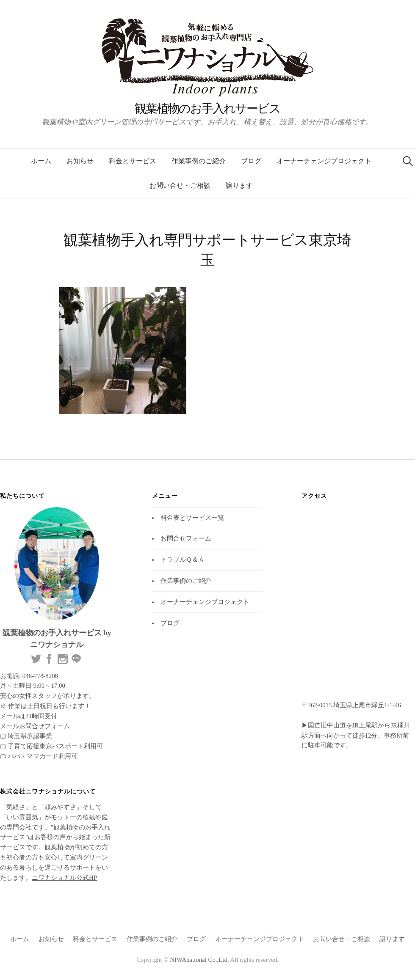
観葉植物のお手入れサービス (207, 108)
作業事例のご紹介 (199, 161)
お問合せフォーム (186, 538)
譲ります (239, 185)
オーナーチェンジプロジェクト (324, 161)
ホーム (41, 161)
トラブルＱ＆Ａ (183, 560)
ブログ (251, 161)
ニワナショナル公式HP (64, 878)
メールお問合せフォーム (35, 726)
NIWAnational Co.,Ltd (199, 960)
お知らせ (80, 161)
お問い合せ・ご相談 (180, 185)
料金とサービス (133, 161)
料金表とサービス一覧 (192, 518)
